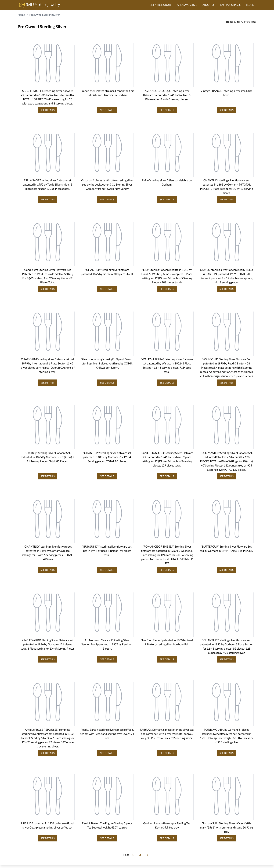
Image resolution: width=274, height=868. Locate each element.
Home (21, 15)
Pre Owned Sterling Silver (45, 15)
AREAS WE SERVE (187, 5)
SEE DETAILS (48, 110)
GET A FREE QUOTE (161, 5)
